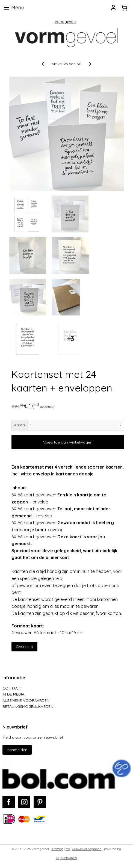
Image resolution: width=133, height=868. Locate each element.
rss (68, 849)
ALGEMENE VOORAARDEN (26, 700)
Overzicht (24, 646)
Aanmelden (17, 750)
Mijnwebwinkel (67, 858)
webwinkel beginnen (87, 849)
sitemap (57, 849)
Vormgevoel (66, 22)
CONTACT (12, 688)
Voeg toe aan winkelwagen (68, 442)
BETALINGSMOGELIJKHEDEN (28, 706)
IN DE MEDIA (14, 694)
